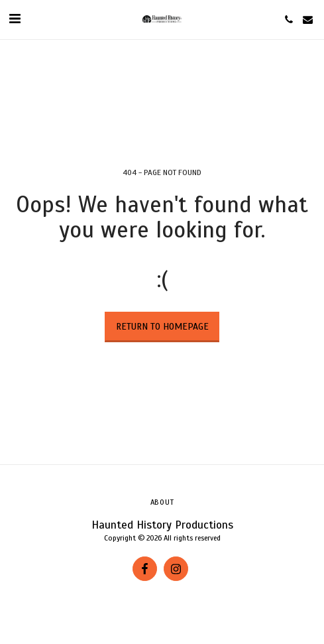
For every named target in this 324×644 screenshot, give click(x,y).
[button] (15, 19)
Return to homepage (162, 327)
